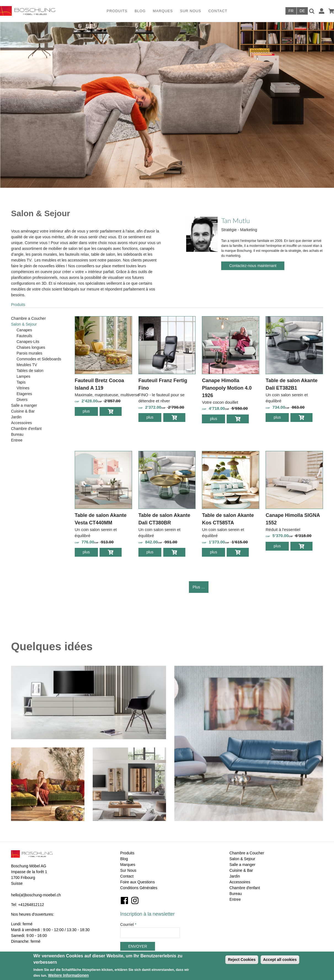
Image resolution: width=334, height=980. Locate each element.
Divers (22, 400)
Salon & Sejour (24, 324)
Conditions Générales (139, 888)
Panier (331, 11)
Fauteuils (24, 336)
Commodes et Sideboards (39, 359)
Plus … (199, 587)
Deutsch (302, 11)
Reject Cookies (242, 960)
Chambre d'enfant (26, 429)
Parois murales (29, 353)
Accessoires (21, 423)
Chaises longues (31, 347)
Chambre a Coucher (28, 318)
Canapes (24, 330)
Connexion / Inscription (322, 11)
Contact (218, 11)
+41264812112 (31, 905)
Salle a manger (24, 405)
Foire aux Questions (137, 882)
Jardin (16, 417)
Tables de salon (30, 371)
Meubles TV (27, 365)
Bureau (17, 434)
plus (90, 412)
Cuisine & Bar (23, 411)
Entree (17, 440)
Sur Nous (191, 11)
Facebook (124, 900)
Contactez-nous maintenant (253, 266)
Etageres (24, 394)
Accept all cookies (280, 960)
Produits (117, 11)
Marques (163, 11)
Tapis (21, 382)
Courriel (128, 924)
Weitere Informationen (68, 975)
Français (291, 11)
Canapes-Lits (28, 342)
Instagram (135, 900)
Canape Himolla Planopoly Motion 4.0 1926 (227, 388)
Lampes (23, 376)
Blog (140, 11)
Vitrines (23, 388)
